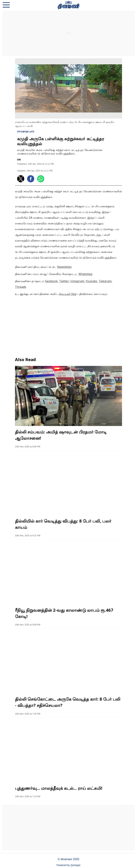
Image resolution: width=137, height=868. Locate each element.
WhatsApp (85, 274)
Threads (21, 287)
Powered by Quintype (68, 865)
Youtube (91, 281)
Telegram (105, 281)
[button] (6, 5)
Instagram (77, 281)
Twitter (64, 281)
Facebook (51, 281)
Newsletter (64, 267)
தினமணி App (68, 294)
